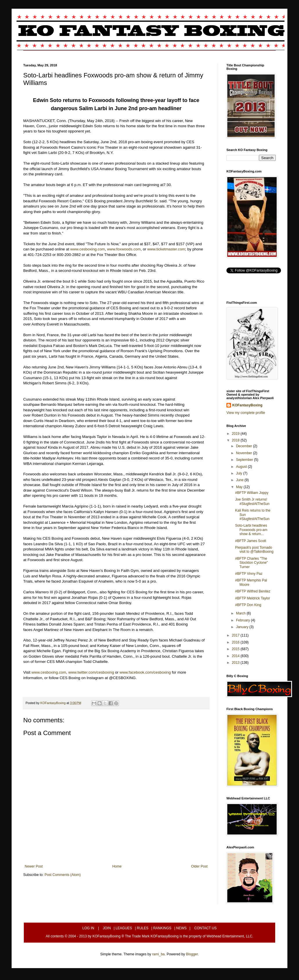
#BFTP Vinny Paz (249, 574)
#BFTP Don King (248, 605)
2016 (236, 642)
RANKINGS (162, 928)
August (242, 467)
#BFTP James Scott (251, 541)
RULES (143, 928)
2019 (236, 434)
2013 (236, 663)
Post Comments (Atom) (63, 875)
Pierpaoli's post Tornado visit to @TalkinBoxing (254, 550)
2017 (236, 635)
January (243, 627)
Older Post (199, 866)
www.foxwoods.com (124, 249)
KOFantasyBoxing (247, 405)
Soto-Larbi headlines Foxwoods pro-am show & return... (251, 530)
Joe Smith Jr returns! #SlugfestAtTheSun (252, 501)
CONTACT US (205, 928)
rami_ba (158, 954)
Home (117, 866)
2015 (236, 649)
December (245, 446)
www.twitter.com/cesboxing (91, 672)
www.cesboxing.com (88, 249)
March (241, 613)
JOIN (107, 928)
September (245, 460)
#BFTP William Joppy (252, 493)
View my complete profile (246, 413)
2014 (236, 656)
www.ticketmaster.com (166, 249)
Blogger (192, 954)
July (240, 473)
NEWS (181, 928)
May (240, 487)
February (243, 620)
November (245, 453)
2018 (236, 440)
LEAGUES (124, 928)
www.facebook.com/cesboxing (145, 672)
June (240, 480)
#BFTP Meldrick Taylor (253, 598)
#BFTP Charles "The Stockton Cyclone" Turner (252, 563)
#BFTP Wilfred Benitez (253, 591)
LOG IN (88, 928)
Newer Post (34, 866)
